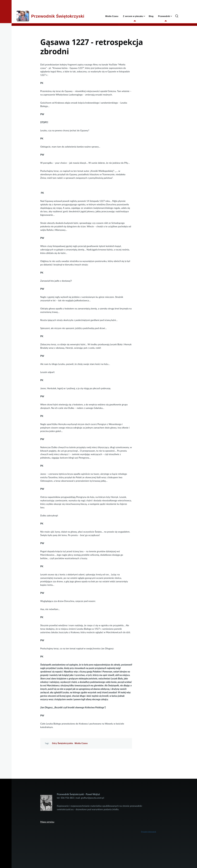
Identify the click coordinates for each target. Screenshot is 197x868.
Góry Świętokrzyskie (62, 743)
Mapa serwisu (47, 822)
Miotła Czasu (81, 743)
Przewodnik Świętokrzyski (58, 16)
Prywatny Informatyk (149, 832)
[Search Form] (177, 16)
